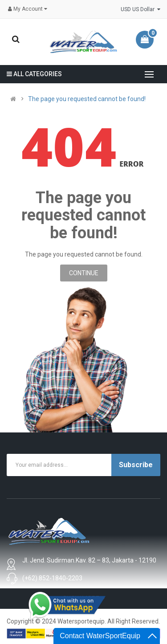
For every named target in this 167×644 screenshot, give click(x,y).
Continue (84, 273)
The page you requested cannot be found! (87, 99)
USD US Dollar (141, 9)
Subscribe (136, 465)
